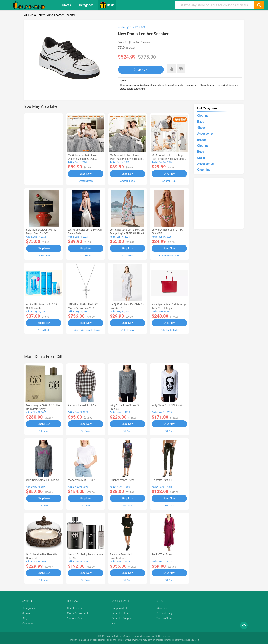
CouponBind (132, 640)
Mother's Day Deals (78, 613)
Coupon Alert (119, 608)
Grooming (204, 170)
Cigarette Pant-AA (162, 480)
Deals (107, 5)
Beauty (202, 140)
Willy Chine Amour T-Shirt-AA (43, 480)
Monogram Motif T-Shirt (82, 480)
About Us (162, 608)
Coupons (28, 624)
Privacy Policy (164, 613)
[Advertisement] (44, 149)
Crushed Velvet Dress (122, 480)
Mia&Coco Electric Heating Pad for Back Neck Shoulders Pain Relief (169, 159)
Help (114, 624)
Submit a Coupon (122, 618)
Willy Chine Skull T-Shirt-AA (167, 405)
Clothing (203, 116)
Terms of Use (164, 618)
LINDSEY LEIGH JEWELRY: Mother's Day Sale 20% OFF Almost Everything (84, 308)
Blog (25, 618)
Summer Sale (75, 618)
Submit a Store (120, 613)
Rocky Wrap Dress (162, 554)
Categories (86, 5)
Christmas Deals (76, 608)
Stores (67, 5)
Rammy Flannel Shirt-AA (82, 405)
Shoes (201, 128)
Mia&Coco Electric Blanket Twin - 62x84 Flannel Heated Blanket (126, 159)
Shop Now (141, 70)
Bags (201, 121)
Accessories (205, 134)
